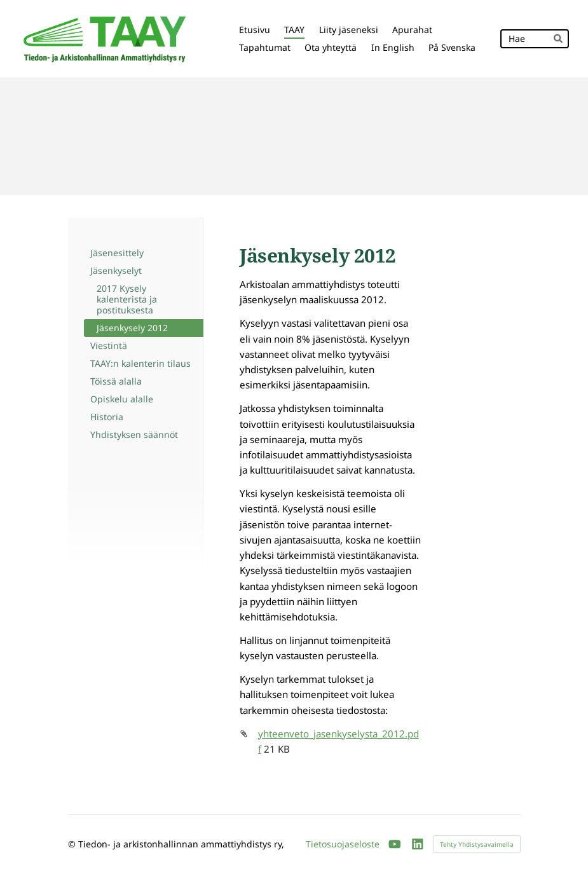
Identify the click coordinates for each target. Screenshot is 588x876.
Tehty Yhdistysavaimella (477, 844)
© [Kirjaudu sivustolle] (73, 844)
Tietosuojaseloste (343, 844)
